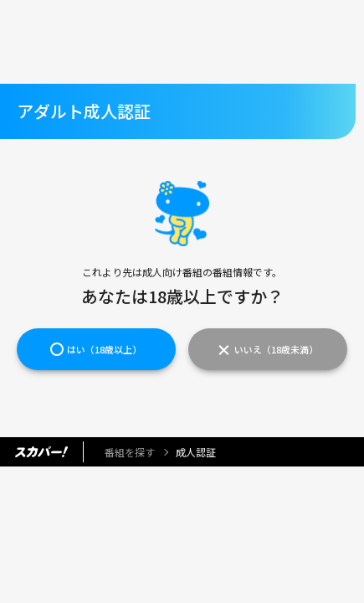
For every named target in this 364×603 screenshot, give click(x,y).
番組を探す (130, 452)
